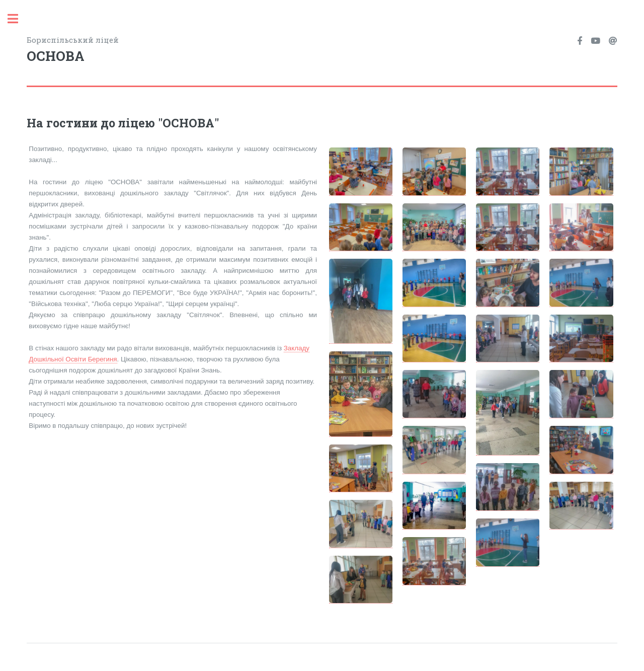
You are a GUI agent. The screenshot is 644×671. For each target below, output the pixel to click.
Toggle (18, 19)
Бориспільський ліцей (174, 50)
